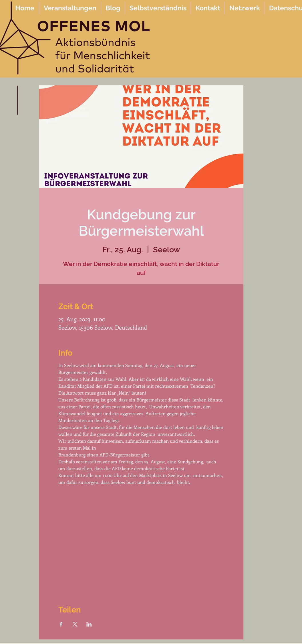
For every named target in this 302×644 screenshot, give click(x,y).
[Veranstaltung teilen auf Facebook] (61, 624)
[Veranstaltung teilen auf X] (75, 624)
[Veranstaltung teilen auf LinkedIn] (89, 624)
